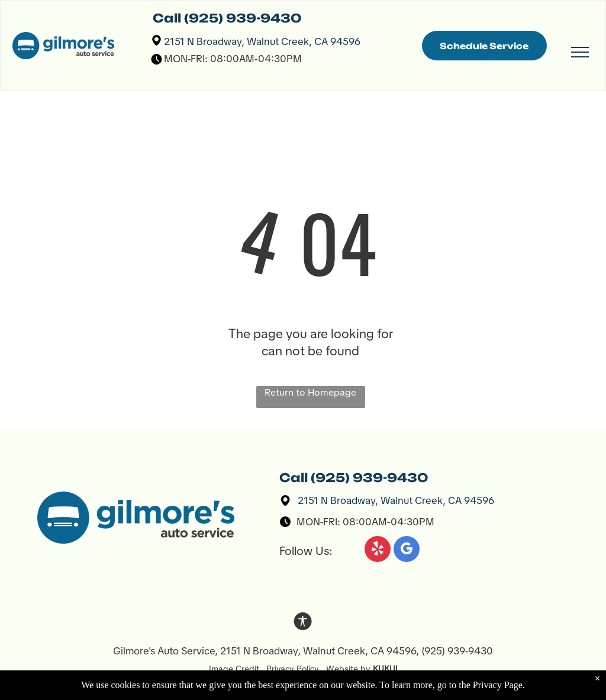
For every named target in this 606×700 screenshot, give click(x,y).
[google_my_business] (407, 550)
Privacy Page (498, 691)
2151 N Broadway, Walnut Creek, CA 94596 (262, 41)
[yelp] (378, 550)
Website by (348, 669)
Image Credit (238, 669)
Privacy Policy (293, 669)
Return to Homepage (310, 392)
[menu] (580, 52)
